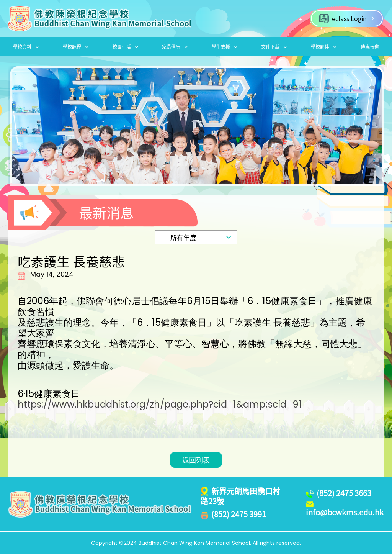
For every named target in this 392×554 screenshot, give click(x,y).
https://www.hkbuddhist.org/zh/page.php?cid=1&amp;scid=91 (160, 405)
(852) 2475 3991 (239, 514)
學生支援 (225, 47)
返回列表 (196, 460)
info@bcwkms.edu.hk (345, 512)
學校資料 (26, 47)
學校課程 (76, 47)
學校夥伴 (324, 47)
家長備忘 (175, 47)
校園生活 (125, 47)
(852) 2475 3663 (344, 493)
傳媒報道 (370, 47)
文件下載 (274, 47)
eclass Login (347, 18)
